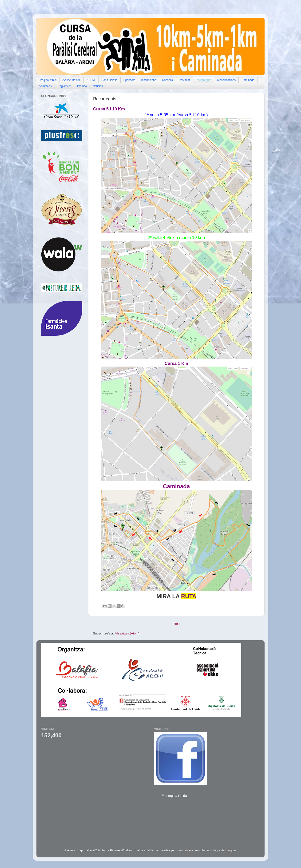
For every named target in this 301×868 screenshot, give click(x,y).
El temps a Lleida (174, 796)
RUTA (189, 596)
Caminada (248, 80)
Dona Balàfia (109, 80)
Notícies (98, 86)
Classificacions (226, 80)
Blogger (231, 850)
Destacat (184, 80)
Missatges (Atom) (127, 633)
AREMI (91, 80)
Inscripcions (149, 80)
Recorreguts (203, 80)
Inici (176, 624)
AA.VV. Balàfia (71, 80)
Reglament (64, 86)
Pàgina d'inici (48, 80)
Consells (167, 80)
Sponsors (129, 80)
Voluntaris (46, 86)
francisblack (185, 850)
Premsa (82, 86)
